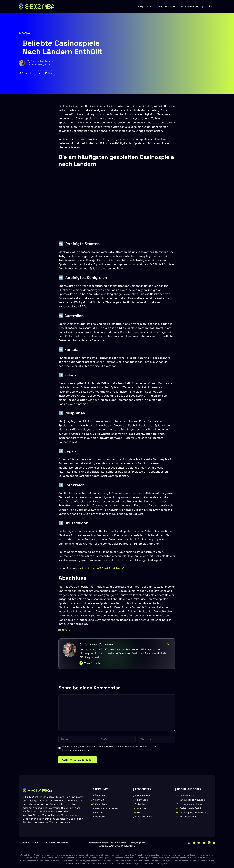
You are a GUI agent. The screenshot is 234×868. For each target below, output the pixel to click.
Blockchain (143, 804)
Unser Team (101, 804)
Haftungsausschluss (191, 804)
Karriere (99, 812)
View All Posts (92, 663)
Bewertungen (145, 817)
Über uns (100, 796)
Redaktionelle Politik (191, 808)
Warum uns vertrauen (107, 808)
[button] (211, 6)
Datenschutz (187, 796)
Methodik (100, 817)
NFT (139, 812)
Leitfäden (143, 800)
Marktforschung (192, 6)
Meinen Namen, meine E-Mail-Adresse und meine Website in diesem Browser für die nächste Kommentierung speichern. (112, 748)
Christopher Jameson (43, 61)
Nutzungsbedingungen (192, 800)
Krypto (147, 6)
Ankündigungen (188, 817)
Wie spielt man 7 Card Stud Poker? (102, 568)
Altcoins (142, 808)
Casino (26, 33)
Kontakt (100, 800)
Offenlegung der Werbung (194, 812)
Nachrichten (167, 6)
